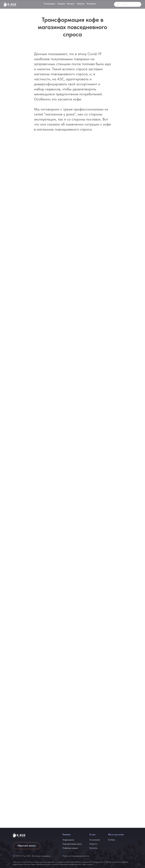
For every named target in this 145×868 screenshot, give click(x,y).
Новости (81, 4)
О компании (50, 4)
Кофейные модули (70, 848)
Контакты (91, 4)
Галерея (61, 4)
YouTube (111, 840)
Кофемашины (68, 840)
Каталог (71, 4)
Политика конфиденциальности (76, 856)
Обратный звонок (27, 846)
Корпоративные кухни (72, 844)
